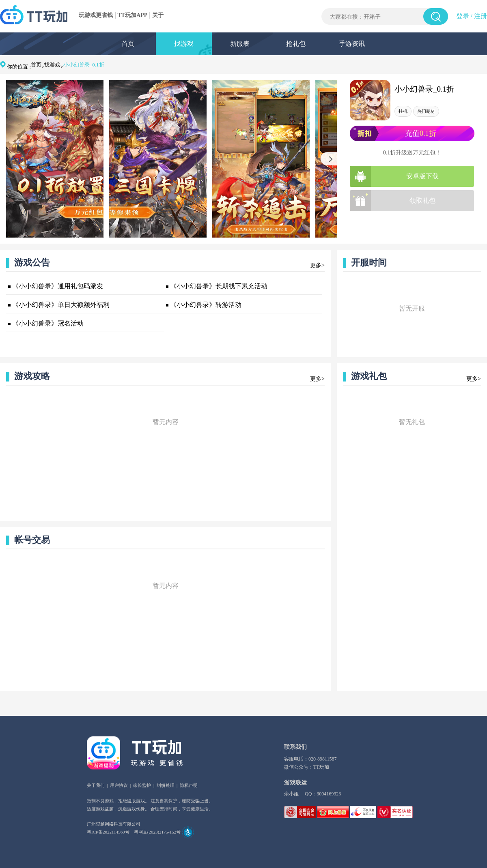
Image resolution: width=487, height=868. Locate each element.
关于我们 (96, 785)
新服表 (240, 44)
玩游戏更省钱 (96, 15)
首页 (128, 44)
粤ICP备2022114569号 (108, 832)
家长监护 (142, 785)
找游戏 (184, 44)
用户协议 (119, 785)
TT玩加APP (133, 15)
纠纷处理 (166, 785)
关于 (158, 15)
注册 (481, 16)
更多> (317, 265)
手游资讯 (352, 44)
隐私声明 (189, 785)
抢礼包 (296, 44)
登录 (463, 16)
